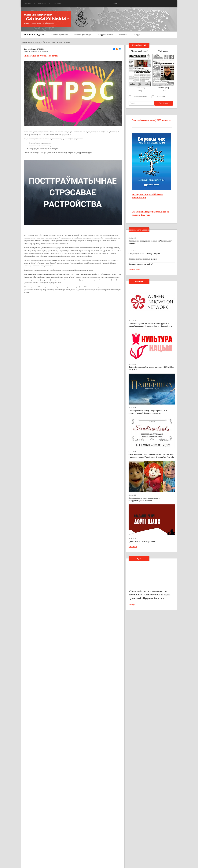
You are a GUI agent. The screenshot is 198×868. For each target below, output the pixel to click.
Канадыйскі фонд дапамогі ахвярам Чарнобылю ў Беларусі (150, 242)
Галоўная (27, 3)
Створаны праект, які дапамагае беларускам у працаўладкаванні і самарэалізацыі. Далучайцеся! (151, 325)
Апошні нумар (140, 88)
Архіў (140, 91)
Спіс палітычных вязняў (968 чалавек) (151, 120)
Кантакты (57, 3)
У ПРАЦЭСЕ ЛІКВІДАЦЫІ (34, 35)
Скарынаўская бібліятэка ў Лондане (144, 254)
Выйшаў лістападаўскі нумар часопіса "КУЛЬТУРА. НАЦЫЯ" (151, 368)
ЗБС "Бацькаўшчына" (59, 35)
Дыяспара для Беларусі (83, 35)
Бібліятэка (42, 3)
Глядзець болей (134, 269)
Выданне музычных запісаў (141, 264)
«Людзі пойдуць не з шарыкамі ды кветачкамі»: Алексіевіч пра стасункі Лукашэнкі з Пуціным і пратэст (150, 595)
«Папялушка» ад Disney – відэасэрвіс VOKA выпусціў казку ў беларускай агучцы (148, 412)
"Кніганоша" (161, 96)
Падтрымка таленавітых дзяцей (143, 259)
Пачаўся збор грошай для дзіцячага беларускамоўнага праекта (144, 499)
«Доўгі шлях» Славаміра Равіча (142, 541)
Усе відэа (132, 605)
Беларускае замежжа (105, 35)
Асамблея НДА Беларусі (39, 51)
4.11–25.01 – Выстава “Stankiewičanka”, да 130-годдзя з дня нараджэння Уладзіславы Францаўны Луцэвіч (152, 456)
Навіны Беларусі (35, 42)
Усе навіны (133, 547)
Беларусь (137, 35)
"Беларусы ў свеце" (141, 96)
